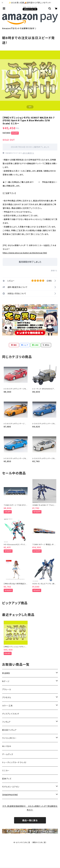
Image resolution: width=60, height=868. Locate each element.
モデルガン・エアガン (11, 787)
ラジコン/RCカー (9, 738)
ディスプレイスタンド (11, 714)
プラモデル (7, 697)
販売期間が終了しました (30, 262)
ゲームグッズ (8, 754)
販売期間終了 (47, 863)
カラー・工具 (7, 706)
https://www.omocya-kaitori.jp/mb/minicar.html (25, 253)
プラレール (7, 689)
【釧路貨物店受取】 (10, 795)
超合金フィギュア (9, 730)
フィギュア (6, 722)
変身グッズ (7, 779)
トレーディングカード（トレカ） (14, 762)
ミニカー (6, 770)
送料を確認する (28, 153)
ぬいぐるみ (7, 746)
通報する (54, 271)
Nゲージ (6, 681)
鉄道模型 (6, 673)
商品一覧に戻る (30, 820)
